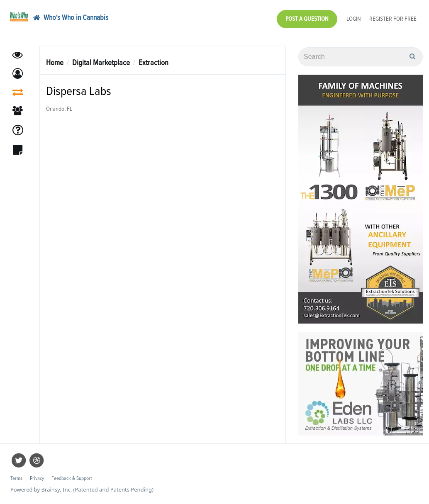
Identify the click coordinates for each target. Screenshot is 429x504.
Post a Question (307, 19)
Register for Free (393, 19)
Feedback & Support (72, 478)
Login (354, 19)
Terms (16, 478)
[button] (18, 74)
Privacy (37, 478)
